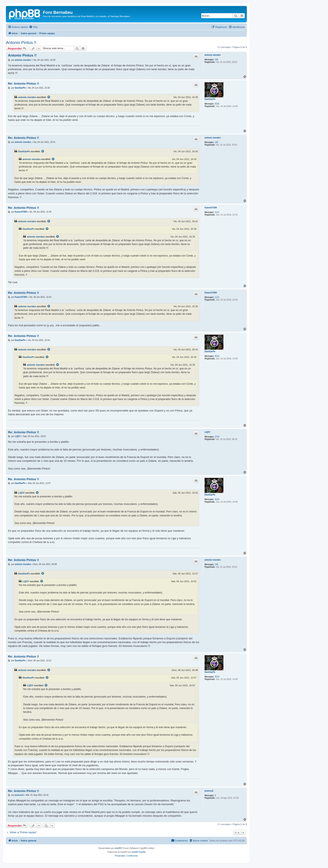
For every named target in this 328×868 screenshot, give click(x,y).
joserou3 (209, 791)
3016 (217, 104)
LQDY (208, 432)
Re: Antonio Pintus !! (24, 83)
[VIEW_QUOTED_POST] (49, 97)
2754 (217, 437)
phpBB (118, 848)
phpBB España (139, 852)
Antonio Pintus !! (21, 43)
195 (216, 60)
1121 (217, 212)
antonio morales (213, 55)
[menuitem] (33, 27)
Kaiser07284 (211, 208)
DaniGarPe (210, 99)
